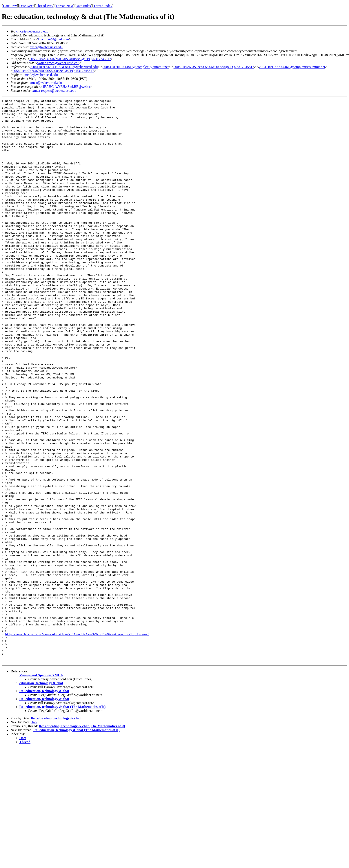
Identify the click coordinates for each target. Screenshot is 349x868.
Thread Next (64, 6)
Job (34, 835)
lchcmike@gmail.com (53, 39)
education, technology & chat (41, 796)
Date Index (83, 6)
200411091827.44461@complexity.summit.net (292, 67)
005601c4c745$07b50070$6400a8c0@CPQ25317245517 (70, 59)
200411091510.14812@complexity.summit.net (136, 67)
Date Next (26, 6)
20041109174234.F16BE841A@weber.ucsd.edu (64, 67)
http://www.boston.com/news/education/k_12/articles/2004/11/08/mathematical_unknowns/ (77, 742)
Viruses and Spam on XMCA (41, 788)
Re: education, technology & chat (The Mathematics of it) (62, 819)
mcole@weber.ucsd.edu (41, 75)
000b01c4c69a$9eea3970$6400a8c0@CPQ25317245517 (214, 67)
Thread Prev (45, 6)
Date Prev (10, 6)
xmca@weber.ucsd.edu (32, 31)
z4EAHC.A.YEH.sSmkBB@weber (65, 87)
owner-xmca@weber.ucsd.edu (58, 63)
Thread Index (103, 6)
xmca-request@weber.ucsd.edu (54, 91)
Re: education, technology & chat (44, 804)
